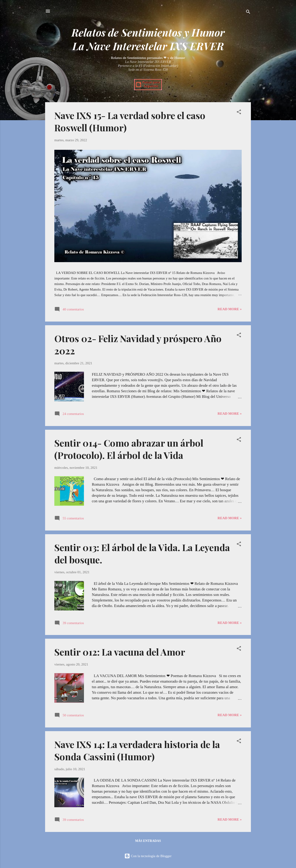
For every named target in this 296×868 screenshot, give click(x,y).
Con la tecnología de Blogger (148, 856)
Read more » (230, 309)
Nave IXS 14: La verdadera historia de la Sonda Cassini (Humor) (137, 750)
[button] (239, 113)
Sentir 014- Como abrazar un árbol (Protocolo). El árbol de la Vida (129, 449)
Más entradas (148, 841)
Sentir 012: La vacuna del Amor (120, 652)
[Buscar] (248, 13)
